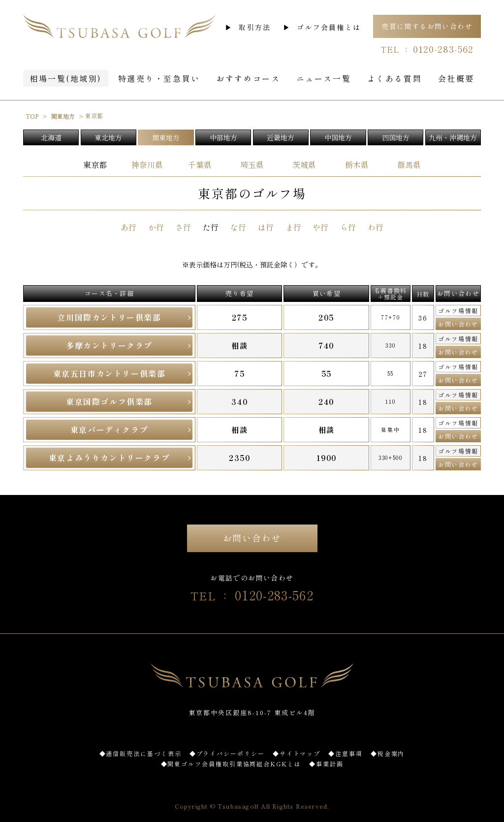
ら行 (348, 227)
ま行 (293, 227)
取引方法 (255, 27)
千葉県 (200, 164)
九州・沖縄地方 (453, 137)
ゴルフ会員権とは (329, 27)
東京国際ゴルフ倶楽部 (109, 401)
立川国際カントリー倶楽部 (109, 317)
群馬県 (409, 164)
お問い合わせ (458, 324)
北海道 (51, 137)
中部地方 (223, 137)
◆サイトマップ (297, 753)
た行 (211, 227)
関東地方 (166, 137)
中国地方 (338, 137)
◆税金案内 (388, 753)
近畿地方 (281, 137)
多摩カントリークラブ (109, 345)
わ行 (376, 227)
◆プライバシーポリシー (227, 753)
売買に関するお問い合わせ (427, 26)
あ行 (128, 227)
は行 (266, 227)
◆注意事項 (346, 753)
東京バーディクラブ (109, 429)
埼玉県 (252, 164)
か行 (156, 227)
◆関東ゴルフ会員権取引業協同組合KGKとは (231, 764)
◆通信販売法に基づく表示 (141, 753)
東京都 (95, 164)
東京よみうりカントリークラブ (109, 458)
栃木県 (357, 164)
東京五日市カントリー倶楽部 (110, 373)
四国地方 (396, 137)
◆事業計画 (326, 764)
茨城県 (304, 164)
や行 (320, 227)
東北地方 (108, 137)
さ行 (183, 227)
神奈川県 (147, 164)
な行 (238, 227)
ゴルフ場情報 (458, 311)
